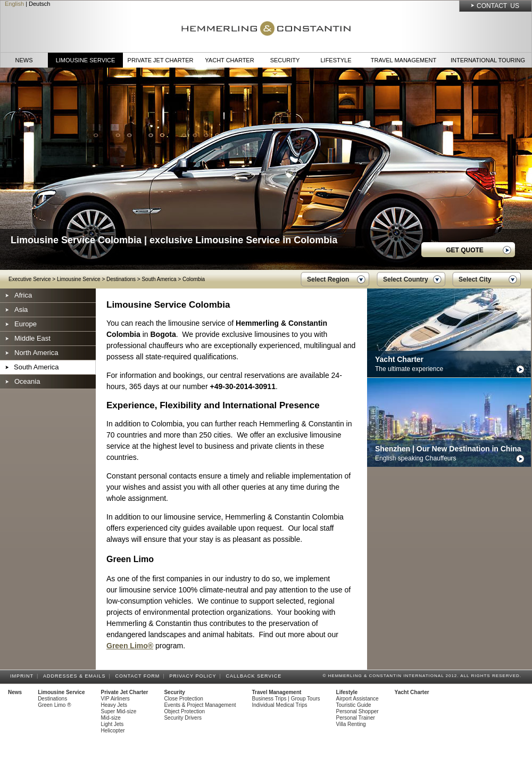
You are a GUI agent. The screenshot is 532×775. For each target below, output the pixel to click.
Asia (21, 310)
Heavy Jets (114, 705)
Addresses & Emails (76, 676)
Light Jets (113, 724)
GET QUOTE (465, 250)
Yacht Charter (229, 60)
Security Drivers (183, 718)
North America (36, 353)
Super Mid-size (119, 711)
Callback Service (255, 676)
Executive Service (30, 279)
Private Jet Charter (161, 60)
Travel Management (404, 60)
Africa (23, 295)
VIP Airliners (115, 699)
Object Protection (184, 711)
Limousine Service (86, 60)
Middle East (32, 338)
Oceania (27, 381)
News (24, 60)
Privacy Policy (194, 676)
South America (159, 279)
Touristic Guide (354, 705)
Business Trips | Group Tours (286, 699)
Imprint (23, 676)
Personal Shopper (358, 711)
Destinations (121, 279)
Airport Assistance (358, 699)
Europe (26, 324)
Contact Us (498, 6)
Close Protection (183, 699)
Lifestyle (336, 60)
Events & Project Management (200, 705)
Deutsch (39, 4)
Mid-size (111, 718)
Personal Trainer (356, 718)
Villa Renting (351, 724)
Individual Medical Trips (280, 705)
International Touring (488, 60)
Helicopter (113, 731)
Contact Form (139, 676)
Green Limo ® (54, 705)
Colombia (194, 279)
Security (285, 60)
